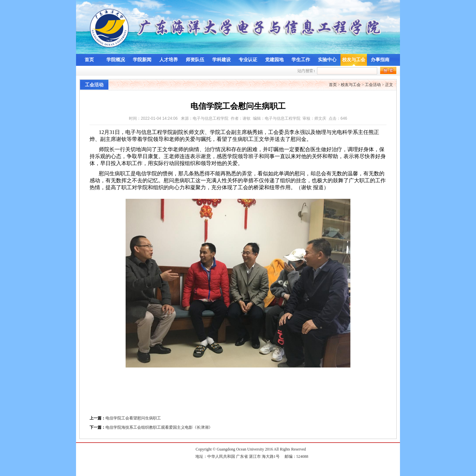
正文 (389, 85)
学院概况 (116, 60)
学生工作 (301, 60)
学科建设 (221, 60)
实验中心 (327, 60)
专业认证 (248, 60)
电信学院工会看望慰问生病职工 (133, 418)
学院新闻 (142, 60)
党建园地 (274, 60)
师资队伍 (195, 60)
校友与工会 (354, 60)
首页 (89, 60)
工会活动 (373, 85)
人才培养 (169, 60)
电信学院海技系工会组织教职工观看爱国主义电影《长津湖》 (159, 427)
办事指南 (380, 60)
